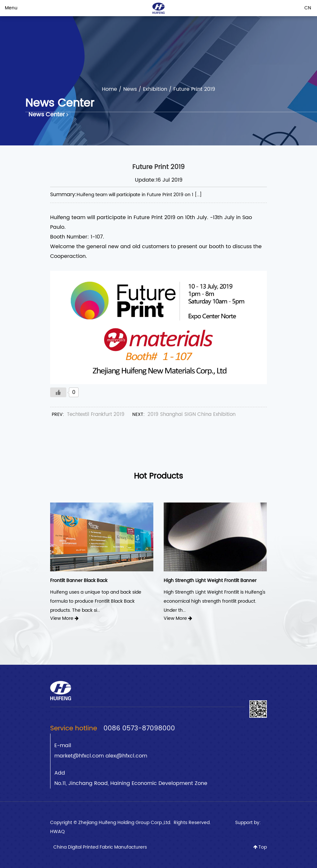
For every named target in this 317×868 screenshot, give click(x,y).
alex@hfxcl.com (126, 756)
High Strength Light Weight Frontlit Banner (210, 581)
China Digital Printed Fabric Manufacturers (100, 847)
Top (260, 847)
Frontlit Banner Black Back (79, 581)
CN (308, 8)
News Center (48, 115)
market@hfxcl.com (80, 756)
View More (64, 618)
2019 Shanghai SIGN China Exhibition (191, 414)
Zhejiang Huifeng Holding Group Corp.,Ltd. (125, 823)
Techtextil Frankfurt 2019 (96, 414)
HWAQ (57, 832)
